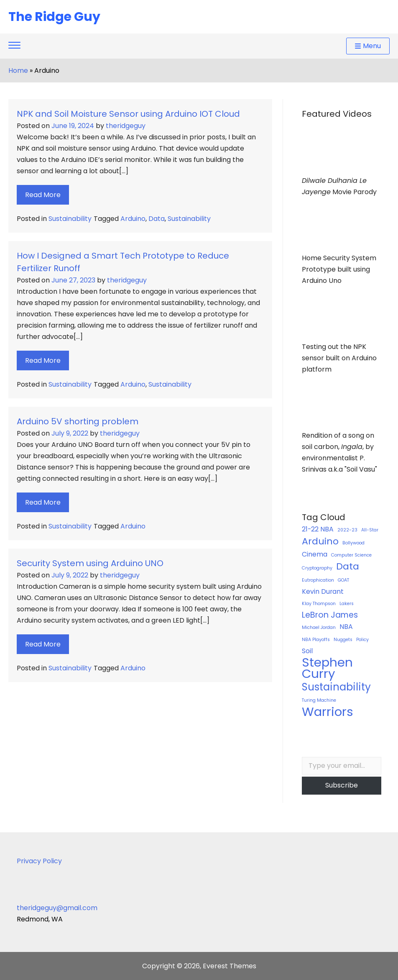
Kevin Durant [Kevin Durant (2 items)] (323, 591)
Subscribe (342, 785)
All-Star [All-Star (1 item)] (370, 530)
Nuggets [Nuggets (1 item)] (343, 640)
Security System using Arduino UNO (90, 563)
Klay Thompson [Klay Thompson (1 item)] (319, 604)
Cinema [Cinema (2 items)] (315, 554)
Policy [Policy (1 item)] (362, 640)
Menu (368, 46)
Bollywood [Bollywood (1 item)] (353, 543)
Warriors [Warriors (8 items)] (328, 712)
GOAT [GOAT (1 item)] (343, 580)
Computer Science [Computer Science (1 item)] (351, 555)
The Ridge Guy (54, 17)
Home (18, 71)
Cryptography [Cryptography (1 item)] (317, 568)
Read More (43, 195)
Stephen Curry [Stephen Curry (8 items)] (327, 668)
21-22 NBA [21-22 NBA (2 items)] (318, 529)
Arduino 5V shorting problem (78, 421)
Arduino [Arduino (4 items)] (320, 541)
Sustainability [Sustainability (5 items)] (336, 687)
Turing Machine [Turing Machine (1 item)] (319, 700)
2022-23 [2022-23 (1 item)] (347, 530)
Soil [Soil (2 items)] (307, 651)
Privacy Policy (39, 861)
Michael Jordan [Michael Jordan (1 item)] (319, 627)
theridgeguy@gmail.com (57, 908)
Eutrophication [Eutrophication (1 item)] (318, 580)
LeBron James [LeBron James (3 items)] (330, 615)
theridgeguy (126, 126)
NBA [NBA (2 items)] (346, 627)
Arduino (133, 219)
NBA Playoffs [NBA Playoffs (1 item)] (316, 640)
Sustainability (70, 219)
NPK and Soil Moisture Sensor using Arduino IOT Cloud (128, 114)
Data (157, 219)
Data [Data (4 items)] (348, 566)
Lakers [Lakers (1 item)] (347, 604)
